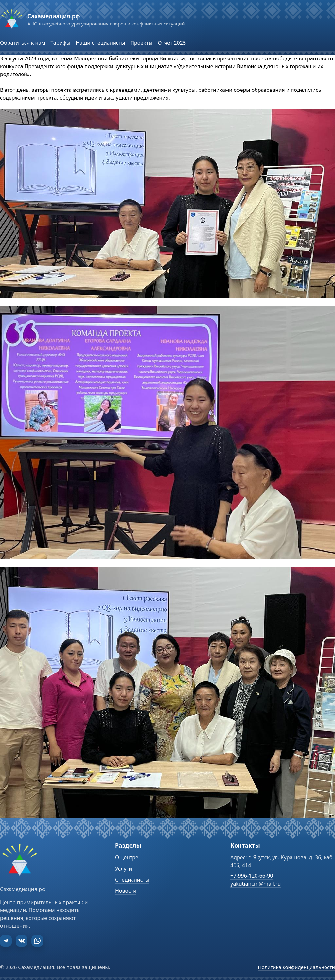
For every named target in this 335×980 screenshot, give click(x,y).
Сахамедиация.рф (54, 16)
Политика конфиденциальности (297, 967)
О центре (127, 857)
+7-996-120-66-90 (252, 876)
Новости (126, 891)
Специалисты (132, 880)
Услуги (123, 869)
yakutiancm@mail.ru (256, 884)
